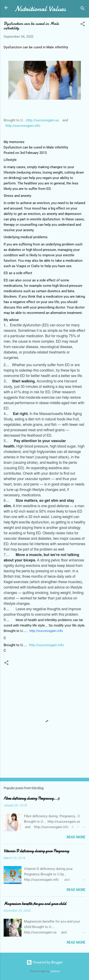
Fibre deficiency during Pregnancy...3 (31, 798)
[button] (83, 25)
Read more (76, 837)
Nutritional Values (40, 9)
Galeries (55, 971)
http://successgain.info (23, 126)
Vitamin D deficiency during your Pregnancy (36, 851)
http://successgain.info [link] (46, 631)
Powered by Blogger (45, 962)
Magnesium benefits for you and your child (35, 904)
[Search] (83, 9)
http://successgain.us (43, 120)
